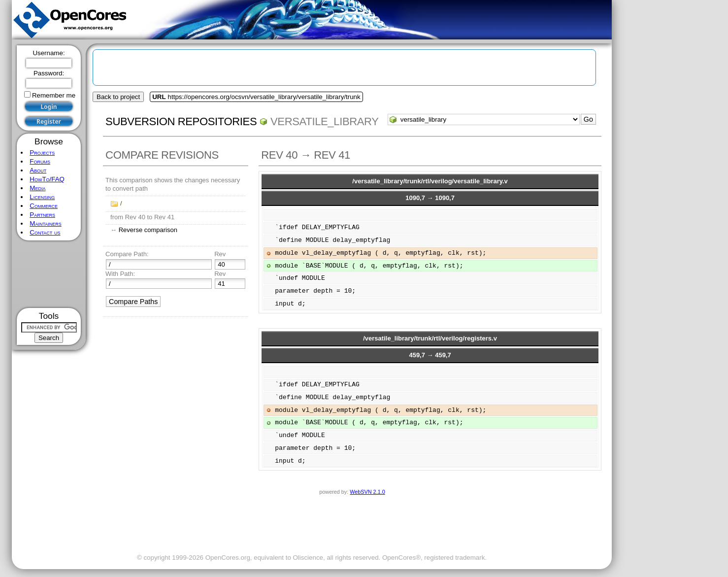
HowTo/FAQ (47, 179)
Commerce (44, 206)
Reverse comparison (148, 230)
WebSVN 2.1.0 (367, 492)
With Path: (120, 274)
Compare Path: (127, 254)
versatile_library (325, 121)
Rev (220, 254)
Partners (42, 215)
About (38, 170)
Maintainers (45, 223)
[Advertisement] (49, 274)
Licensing (42, 197)
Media (37, 188)
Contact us (45, 232)
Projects (42, 153)
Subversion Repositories (181, 121)
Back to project (118, 97)
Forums (40, 161)
